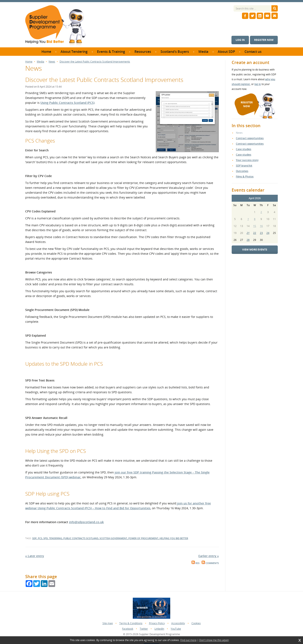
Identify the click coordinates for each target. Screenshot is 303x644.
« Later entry (35, 556)
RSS (195, 563)
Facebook (128, 629)
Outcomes (242, 171)
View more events (255, 250)
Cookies (196, 623)
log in (258, 84)
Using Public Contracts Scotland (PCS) (67, 103)
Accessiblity (178, 623)
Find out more (188, 640)
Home (29, 62)
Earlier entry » (209, 556)
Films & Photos (245, 177)
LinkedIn (159, 629)
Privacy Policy (157, 623)
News (52, 62)
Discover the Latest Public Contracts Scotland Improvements (95, 62)
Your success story (247, 160)
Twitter (144, 629)
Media (41, 62)
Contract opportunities (250, 138)
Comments (210, 563)
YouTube (176, 629)
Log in (240, 40)
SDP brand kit (244, 166)
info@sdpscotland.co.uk (86, 522)
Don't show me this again (214, 640)
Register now (264, 40)
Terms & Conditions (131, 623)
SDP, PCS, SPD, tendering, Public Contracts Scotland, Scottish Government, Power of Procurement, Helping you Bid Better (110, 538)
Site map (108, 623)
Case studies (244, 149)
